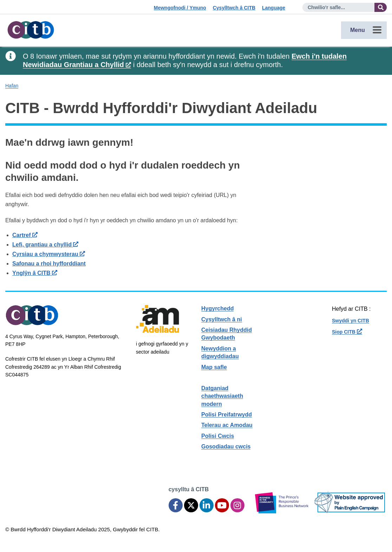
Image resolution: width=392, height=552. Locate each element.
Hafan (12, 86)
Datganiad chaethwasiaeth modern (222, 396)
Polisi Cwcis (218, 436)
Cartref (25, 235)
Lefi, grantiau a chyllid (45, 245)
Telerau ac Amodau (227, 425)
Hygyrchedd (217, 308)
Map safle (214, 367)
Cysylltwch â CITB (234, 8)
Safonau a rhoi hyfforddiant (49, 264)
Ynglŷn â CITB (35, 273)
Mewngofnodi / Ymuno (180, 8)
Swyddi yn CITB (351, 321)
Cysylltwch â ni (222, 319)
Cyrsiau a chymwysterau (49, 254)
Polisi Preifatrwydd (227, 415)
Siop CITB (347, 332)
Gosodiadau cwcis (226, 446)
